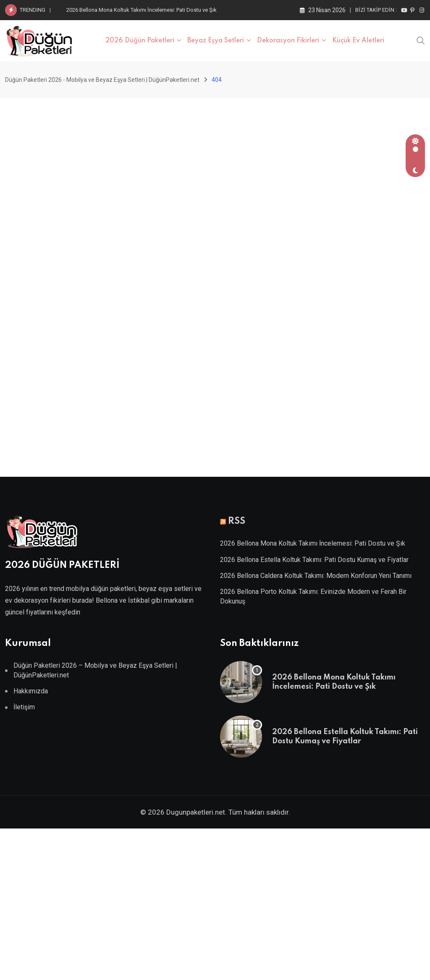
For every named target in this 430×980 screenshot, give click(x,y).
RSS (237, 521)
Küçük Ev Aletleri (358, 41)
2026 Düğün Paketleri (140, 41)
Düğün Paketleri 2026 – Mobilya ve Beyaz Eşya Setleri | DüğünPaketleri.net (95, 670)
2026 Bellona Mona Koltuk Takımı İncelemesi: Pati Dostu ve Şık (142, 10)
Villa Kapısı (107, 628)
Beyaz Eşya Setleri (216, 41)
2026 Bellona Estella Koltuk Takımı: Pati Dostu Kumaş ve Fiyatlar (314, 560)
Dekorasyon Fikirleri (288, 41)
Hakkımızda (31, 691)
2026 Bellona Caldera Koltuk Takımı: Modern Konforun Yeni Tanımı (316, 576)
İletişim (24, 707)
